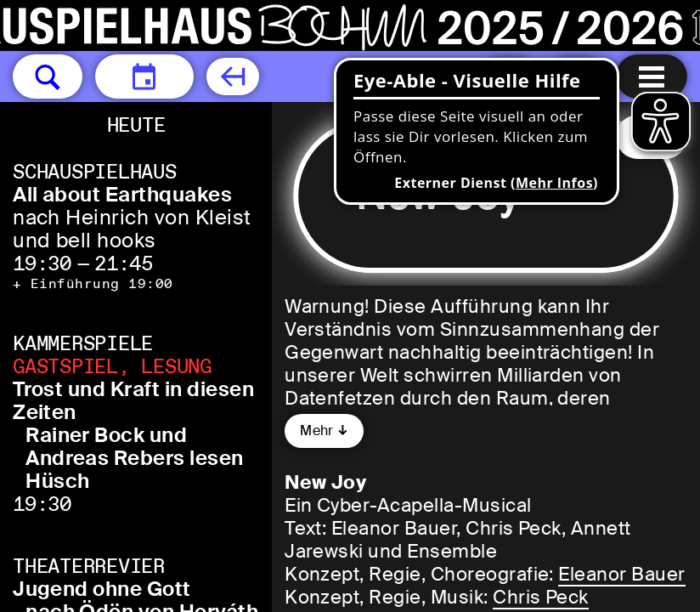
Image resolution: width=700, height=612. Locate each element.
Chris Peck (541, 597)
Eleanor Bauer (621, 574)
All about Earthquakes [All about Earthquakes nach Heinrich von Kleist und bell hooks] (122, 194)
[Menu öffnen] (652, 76)
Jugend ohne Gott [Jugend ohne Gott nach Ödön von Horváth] (102, 589)
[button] (48, 76)
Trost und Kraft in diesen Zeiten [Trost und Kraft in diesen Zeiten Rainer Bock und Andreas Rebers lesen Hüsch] (133, 400)
